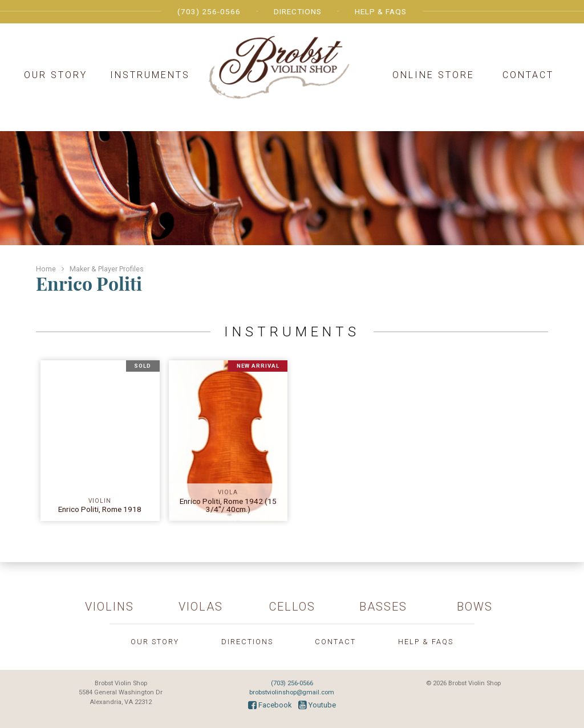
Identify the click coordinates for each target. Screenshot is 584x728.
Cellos (292, 607)
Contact (528, 75)
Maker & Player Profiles (107, 269)
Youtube (317, 705)
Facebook (270, 705)
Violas (201, 607)
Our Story (56, 75)
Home (46, 269)
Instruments (150, 75)
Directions (298, 11)
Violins (109, 607)
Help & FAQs (381, 11)
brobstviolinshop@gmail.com (292, 692)
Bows (475, 607)
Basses (383, 607)
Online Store (433, 75)
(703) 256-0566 (209, 11)
